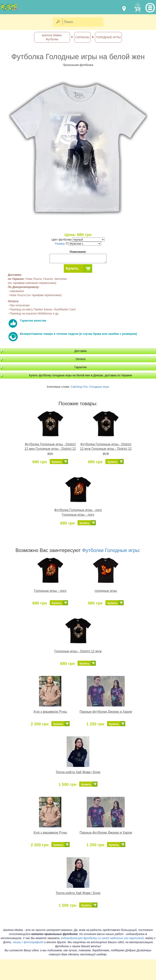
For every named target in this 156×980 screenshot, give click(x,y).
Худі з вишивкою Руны (50, 712)
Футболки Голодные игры (111, 550)
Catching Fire (79, 387)
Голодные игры (99, 387)
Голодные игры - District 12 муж (78, 651)
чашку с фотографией (28, 942)
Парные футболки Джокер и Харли (106, 712)
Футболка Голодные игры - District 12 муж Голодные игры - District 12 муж (106, 449)
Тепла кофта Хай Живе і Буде (78, 772)
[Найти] (58, 22)
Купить (72, 268)
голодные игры (106, 591)
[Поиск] (84, 22)
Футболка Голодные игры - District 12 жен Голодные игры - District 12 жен (50, 449)
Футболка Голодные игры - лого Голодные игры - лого (78, 512)
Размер (61, 244)
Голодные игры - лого (50, 591)
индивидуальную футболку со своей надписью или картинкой (102, 938)
